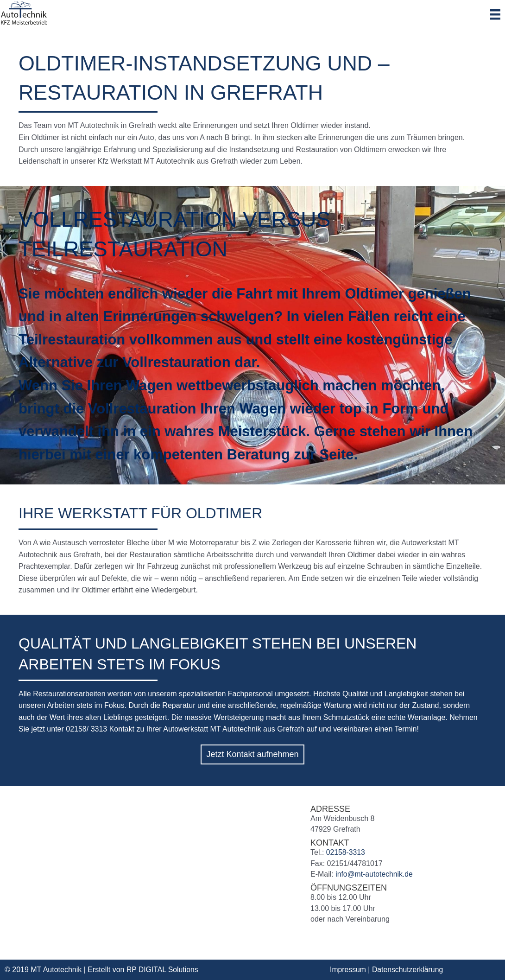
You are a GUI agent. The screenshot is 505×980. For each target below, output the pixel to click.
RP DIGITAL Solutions (163, 970)
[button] (252, 754)
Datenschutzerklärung (409, 970)
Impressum (348, 970)
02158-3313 (346, 852)
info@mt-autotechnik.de (375, 874)
